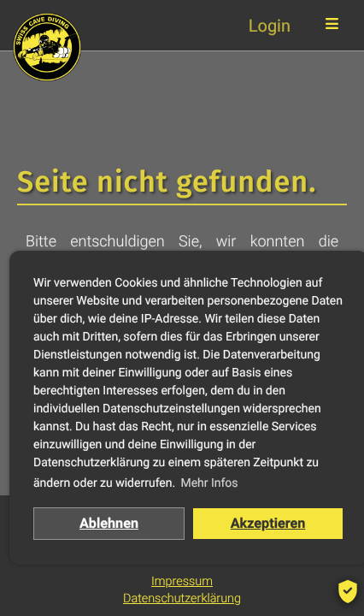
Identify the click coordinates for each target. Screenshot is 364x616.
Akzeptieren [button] (268, 523)
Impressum (182, 581)
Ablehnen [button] (109, 523)
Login (270, 26)
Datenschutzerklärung (182, 598)
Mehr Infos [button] (209, 483)
